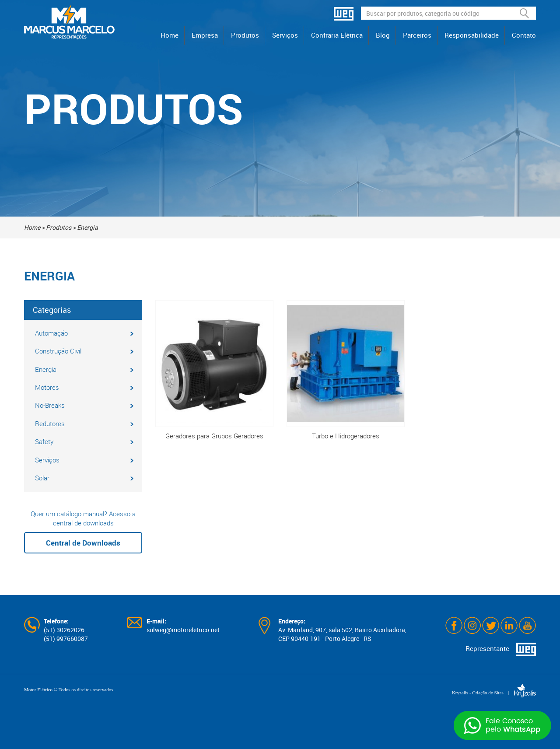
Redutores (84, 423)
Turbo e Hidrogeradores (346, 370)
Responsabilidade (472, 35)
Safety (84, 441)
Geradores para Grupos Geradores (214, 370)
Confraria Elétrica (337, 35)
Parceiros (417, 35)
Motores (84, 387)
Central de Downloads (83, 543)
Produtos (245, 35)
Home (170, 35)
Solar (84, 478)
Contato (524, 35)
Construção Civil (84, 351)
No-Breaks (84, 405)
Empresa (205, 35)
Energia (84, 369)
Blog (383, 35)
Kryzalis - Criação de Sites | (494, 693)
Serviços (285, 35)
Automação (84, 333)
